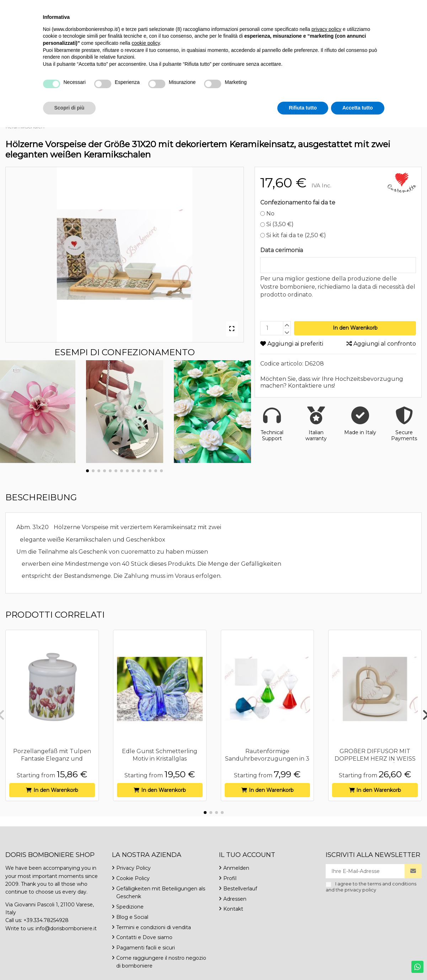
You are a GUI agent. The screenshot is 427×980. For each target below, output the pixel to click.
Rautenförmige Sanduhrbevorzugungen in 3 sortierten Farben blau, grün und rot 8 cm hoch (267, 762)
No (268, 214)
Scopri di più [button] (70, 960)
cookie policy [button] (146, 896)
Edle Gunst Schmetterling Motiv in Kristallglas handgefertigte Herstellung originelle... (160, 762)
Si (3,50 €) (277, 224)
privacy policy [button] (326, 882)
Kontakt (141, 7)
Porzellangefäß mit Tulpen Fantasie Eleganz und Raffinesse (52, 759)
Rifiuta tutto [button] (303, 960)
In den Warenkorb (355, 328)
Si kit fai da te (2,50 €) (293, 235)
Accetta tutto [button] (358, 960)
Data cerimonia (282, 250)
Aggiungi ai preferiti (292, 344)
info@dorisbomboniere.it (89, 7)
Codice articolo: (282, 364)
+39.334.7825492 (28, 7)
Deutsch (361, 7)
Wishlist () (401, 7)
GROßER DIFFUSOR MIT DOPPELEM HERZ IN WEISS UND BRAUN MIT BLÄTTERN (375, 759)
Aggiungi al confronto (381, 344)
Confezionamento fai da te (298, 203)
